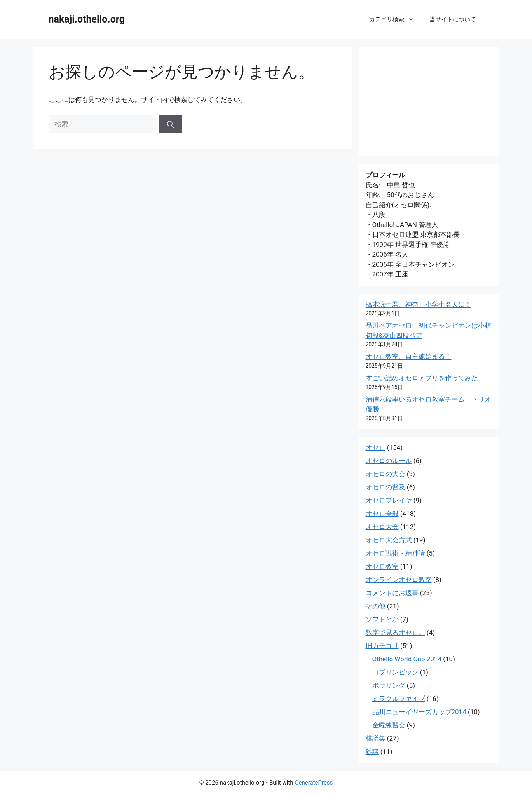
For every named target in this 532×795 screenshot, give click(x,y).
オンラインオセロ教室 (399, 580)
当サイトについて (453, 19)
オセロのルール (389, 461)
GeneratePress (314, 783)
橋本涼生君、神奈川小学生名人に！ (419, 304)
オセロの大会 (385, 474)
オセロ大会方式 (389, 540)
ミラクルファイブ (399, 699)
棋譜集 (376, 738)
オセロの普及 (385, 487)
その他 (376, 606)
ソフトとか (382, 619)
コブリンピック (395, 672)
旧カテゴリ (382, 646)
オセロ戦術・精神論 (395, 553)
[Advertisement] (429, 101)
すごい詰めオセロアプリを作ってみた (422, 378)
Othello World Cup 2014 (407, 659)
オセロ (376, 447)
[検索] (170, 124)
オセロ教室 (382, 566)
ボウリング (389, 685)
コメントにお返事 (392, 593)
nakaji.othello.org (87, 19)
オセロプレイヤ (389, 500)
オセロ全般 (382, 514)
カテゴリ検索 (395, 19)
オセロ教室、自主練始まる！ (409, 356)
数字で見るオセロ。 (395, 633)
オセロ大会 (382, 527)
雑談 (372, 751)
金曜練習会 (389, 725)
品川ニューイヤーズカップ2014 (419, 712)
